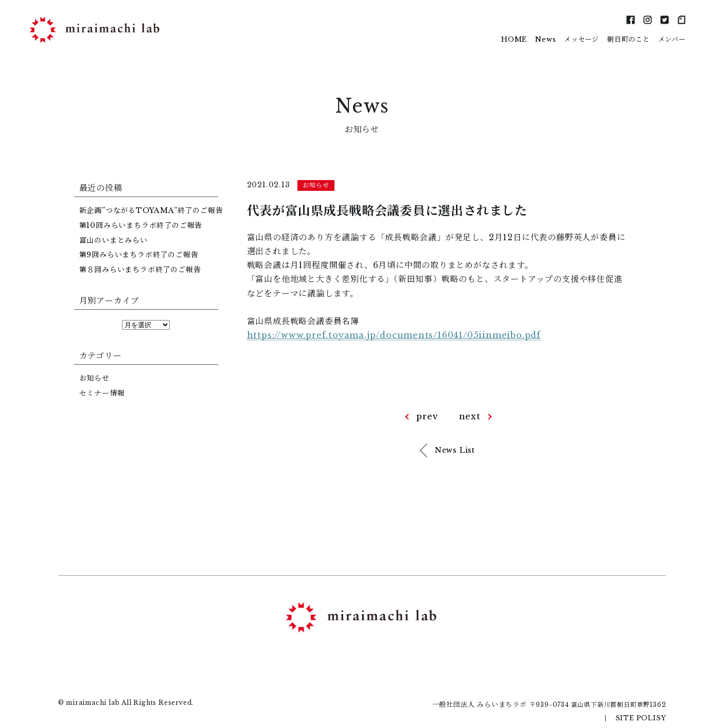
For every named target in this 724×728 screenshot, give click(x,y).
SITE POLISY (641, 718)
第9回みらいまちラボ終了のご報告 (139, 255)
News (545, 39)
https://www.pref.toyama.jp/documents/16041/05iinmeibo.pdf (394, 335)
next (470, 416)
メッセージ (581, 39)
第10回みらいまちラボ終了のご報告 (141, 225)
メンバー (672, 39)
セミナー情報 (102, 393)
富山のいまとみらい (113, 240)
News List (455, 450)
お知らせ (94, 378)
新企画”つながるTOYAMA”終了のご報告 (151, 210)
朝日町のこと (629, 39)
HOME (514, 39)
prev (427, 416)
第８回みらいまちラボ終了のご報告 (140, 270)
